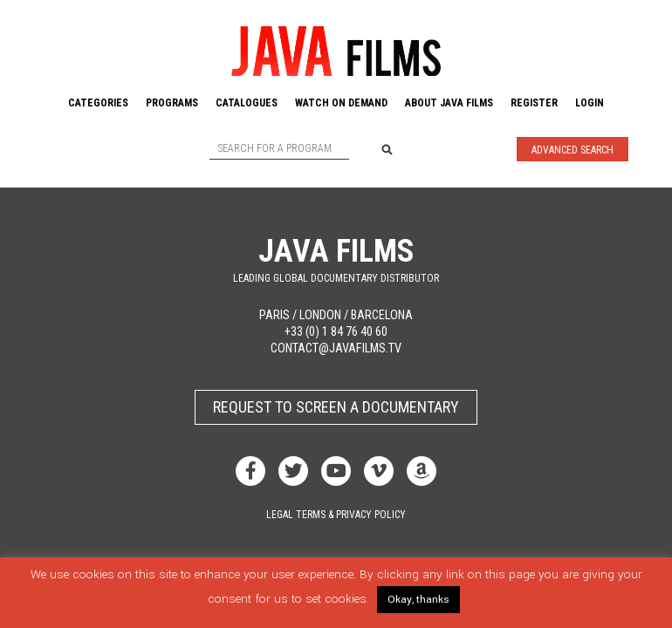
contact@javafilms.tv (336, 348)
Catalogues (247, 103)
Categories (98, 103)
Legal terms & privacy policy (336, 515)
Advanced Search (573, 150)
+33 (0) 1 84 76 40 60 (336, 332)
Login (590, 103)
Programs (172, 103)
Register (534, 103)
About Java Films (449, 103)
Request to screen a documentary (336, 407)
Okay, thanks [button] (418, 600)
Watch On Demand (341, 103)
